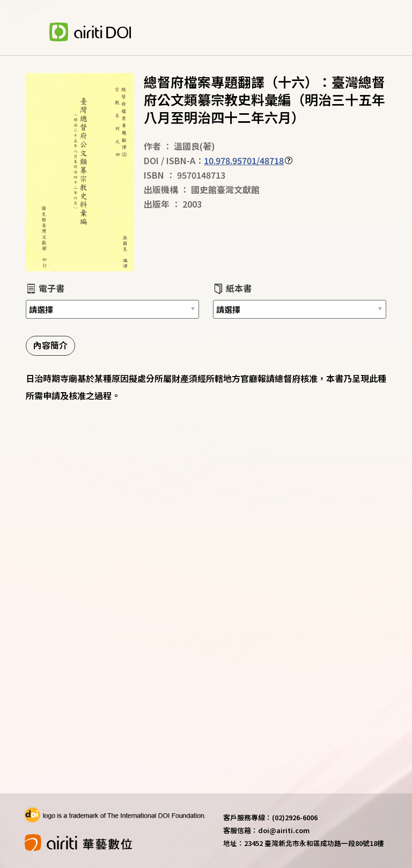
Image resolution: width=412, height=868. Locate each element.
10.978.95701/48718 (244, 160)
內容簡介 (50, 345)
